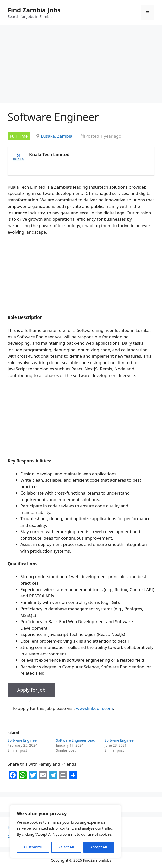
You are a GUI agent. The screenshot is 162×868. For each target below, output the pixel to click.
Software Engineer (23, 740)
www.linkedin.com (94, 708)
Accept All (99, 847)
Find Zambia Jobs (34, 10)
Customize (33, 847)
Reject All (66, 847)
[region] (66, 831)
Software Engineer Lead (76, 740)
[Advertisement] (81, 66)
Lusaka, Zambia (56, 136)
